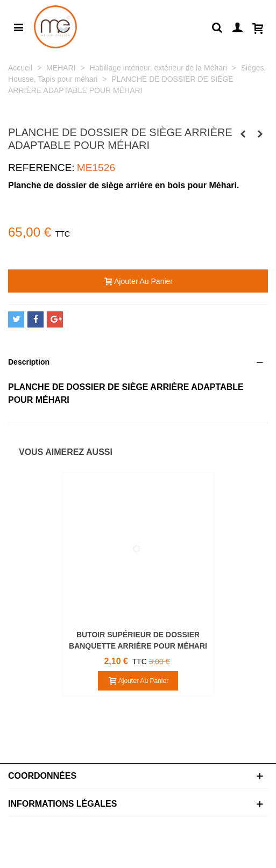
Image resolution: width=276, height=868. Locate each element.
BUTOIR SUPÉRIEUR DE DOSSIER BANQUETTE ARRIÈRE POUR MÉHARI (138, 640)
